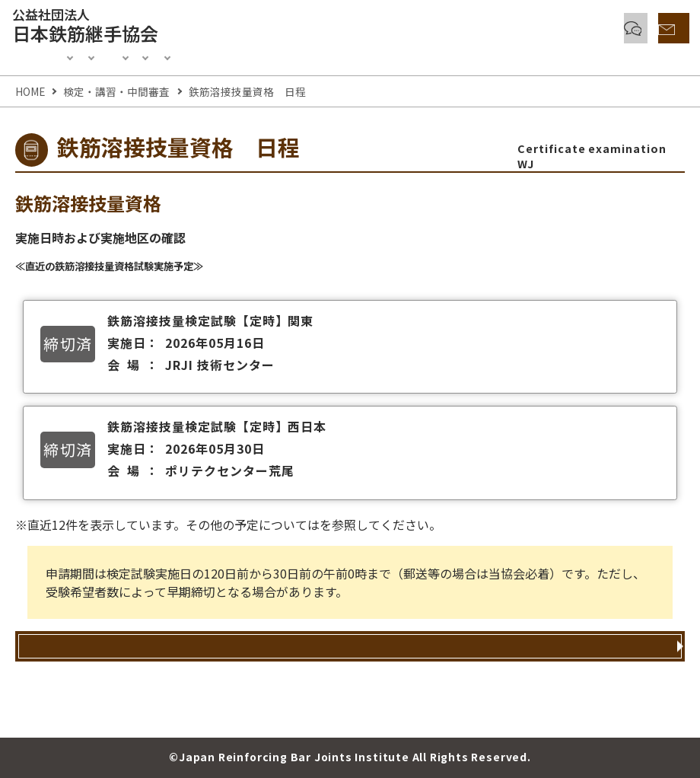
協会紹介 (571, 55)
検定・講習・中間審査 (181, 55)
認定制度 (284, 55)
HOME (30, 91)
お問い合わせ (637, 29)
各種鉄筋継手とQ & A (485, 29)
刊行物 (503, 55)
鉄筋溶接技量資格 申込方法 (342, 671)
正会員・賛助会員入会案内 (396, 55)
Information (65, 55)
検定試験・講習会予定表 (387, 525)
